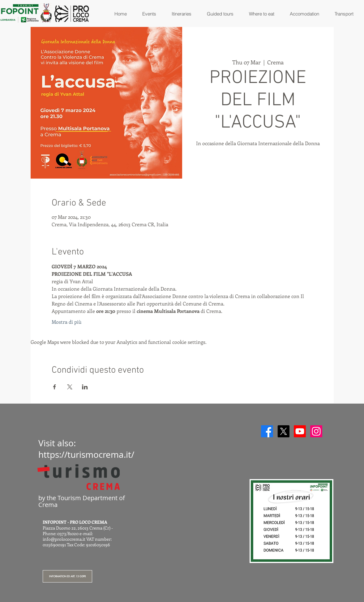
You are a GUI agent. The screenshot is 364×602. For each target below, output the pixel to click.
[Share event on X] (70, 387)
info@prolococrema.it (64, 539)
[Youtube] (300, 431)
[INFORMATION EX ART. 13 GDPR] (67, 576)
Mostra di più (66, 322)
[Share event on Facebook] (55, 387)
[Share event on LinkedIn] (85, 387)
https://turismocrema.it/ (86, 455)
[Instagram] (316, 431)
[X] (283, 431)
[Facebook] (267, 431)
